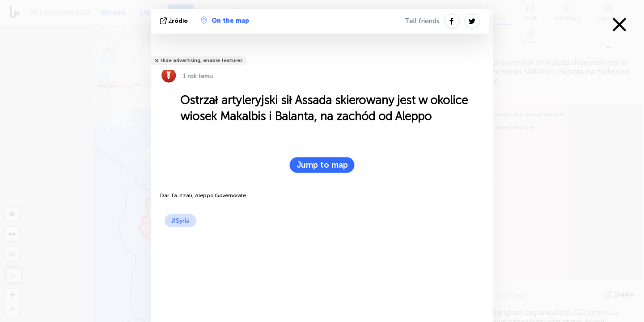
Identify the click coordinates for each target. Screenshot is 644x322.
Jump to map (322, 165)
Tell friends (422, 21)
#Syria (180, 221)
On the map (225, 21)
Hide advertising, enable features (201, 61)
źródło (175, 21)
